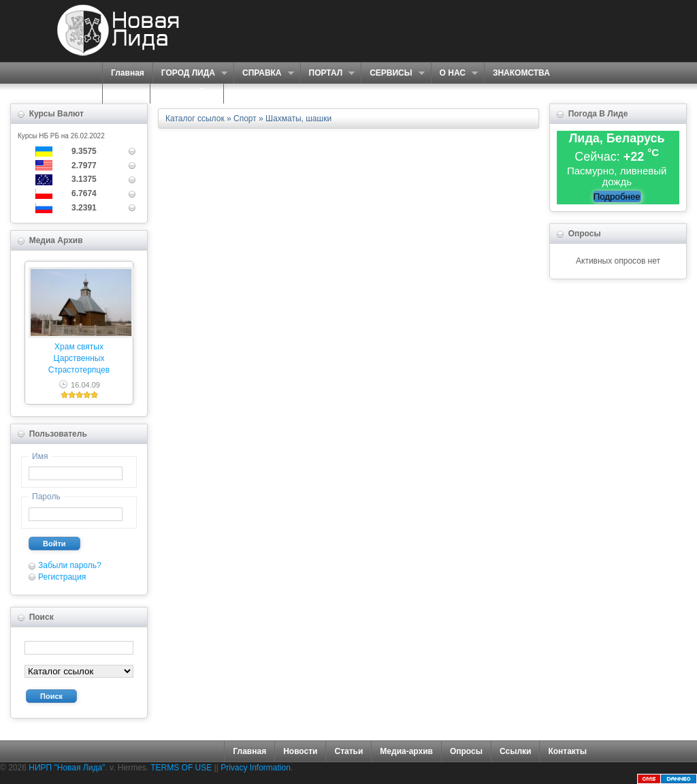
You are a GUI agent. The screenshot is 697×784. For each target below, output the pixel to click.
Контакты (567, 751)
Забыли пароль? (70, 565)
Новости (300, 751)
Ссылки (515, 751)
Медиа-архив (406, 751)
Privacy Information (256, 768)
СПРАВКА (264, 73)
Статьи (348, 751)
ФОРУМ (126, 93)
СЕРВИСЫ (392, 73)
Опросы (466, 751)
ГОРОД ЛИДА (190, 73)
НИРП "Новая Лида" (67, 768)
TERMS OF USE (181, 768)
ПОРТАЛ (328, 73)
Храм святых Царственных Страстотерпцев (79, 358)
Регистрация (62, 577)
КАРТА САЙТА (187, 93)
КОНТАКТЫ (255, 93)
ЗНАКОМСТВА (521, 73)
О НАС (454, 73)
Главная (128, 73)
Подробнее (617, 197)
